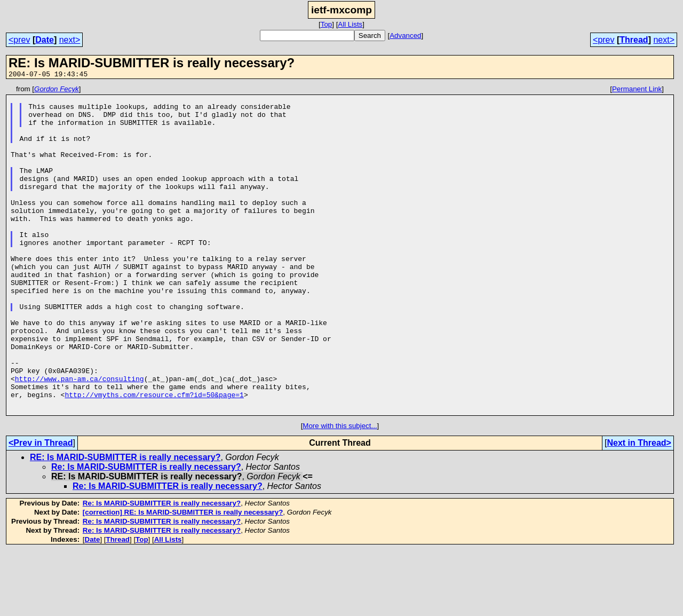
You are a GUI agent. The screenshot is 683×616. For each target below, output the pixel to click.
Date (45, 40)
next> (70, 40)
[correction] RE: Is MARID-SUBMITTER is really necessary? (183, 578)
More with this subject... (340, 491)
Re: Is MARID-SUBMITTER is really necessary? (146, 532)
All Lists (350, 24)
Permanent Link (637, 90)
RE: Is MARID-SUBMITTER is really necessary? (125, 523)
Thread (634, 40)
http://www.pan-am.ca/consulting (80, 438)
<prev (19, 40)
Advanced (405, 35)
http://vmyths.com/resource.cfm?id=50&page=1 (154, 457)
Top (327, 24)
